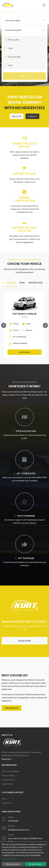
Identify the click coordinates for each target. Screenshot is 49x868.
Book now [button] (24, 641)
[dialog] (24, 855)
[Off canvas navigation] (44, 5)
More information (9, 859)
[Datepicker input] (24, 40)
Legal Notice (7, 784)
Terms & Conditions (10, 771)
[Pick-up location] (24, 20)
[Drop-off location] (24, 30)
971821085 (13, 821)
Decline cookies (13, 864)
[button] (17, 116)
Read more (6, 759)
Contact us (6, 803)
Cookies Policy (8, 780)
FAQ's (4, 799)
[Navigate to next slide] (45, 325)
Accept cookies (35, 864)
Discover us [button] (11, 708)
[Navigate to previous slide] (4, 325)
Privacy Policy (8, 775)
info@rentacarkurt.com (18, 830)
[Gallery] (24, 325)
